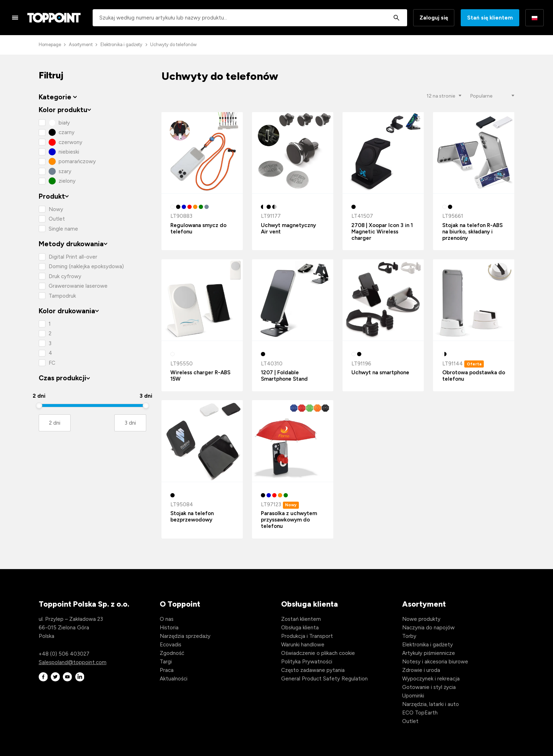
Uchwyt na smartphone (380, 373)
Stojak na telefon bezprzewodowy (192, 517)
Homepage (50, 45)
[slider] (39, 405)
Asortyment (81, 45)
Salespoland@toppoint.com (73, 662)
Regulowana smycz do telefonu (198, 228)
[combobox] (250, 18)
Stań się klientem (490, 18)
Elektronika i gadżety (121, 45)
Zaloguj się (434, 18)
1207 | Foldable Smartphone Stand (284, 376)
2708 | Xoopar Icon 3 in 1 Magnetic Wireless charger (382, 232)
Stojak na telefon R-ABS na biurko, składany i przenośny (472, 232)
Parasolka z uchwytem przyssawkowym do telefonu (289, 520)
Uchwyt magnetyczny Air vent (288, 228)
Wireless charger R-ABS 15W (200, 376)
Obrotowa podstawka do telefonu (474, 376)
